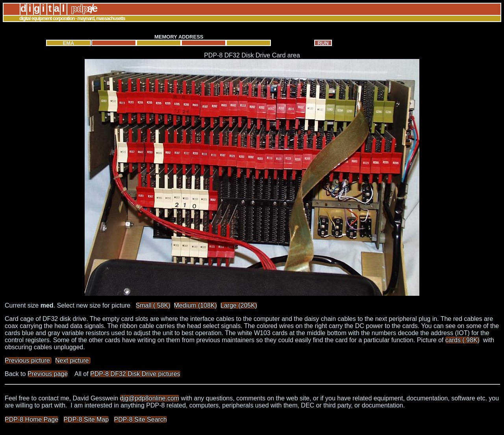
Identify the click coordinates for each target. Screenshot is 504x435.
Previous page (48, 374)
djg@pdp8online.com (150, 398)
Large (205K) (239, 305)
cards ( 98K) (462, 340)
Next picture (73, 360)
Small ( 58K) (153, 305)
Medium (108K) (195, 305)
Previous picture (28, 360)
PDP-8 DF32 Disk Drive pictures (135, 374)
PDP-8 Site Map (86, 419)
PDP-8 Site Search (140, 419)
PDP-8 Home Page (31, 419)
